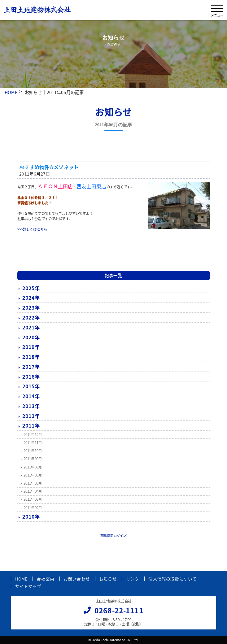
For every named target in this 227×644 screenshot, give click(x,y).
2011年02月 (33, 508)
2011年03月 (33, 499)
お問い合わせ (77, 579)
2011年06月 (33, 475)
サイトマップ (28, 586)
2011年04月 (33, 491)
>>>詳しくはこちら (32, 229)
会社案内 (45, 579)
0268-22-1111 (119, 610)
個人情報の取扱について (172, 579)
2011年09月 (33, 459)
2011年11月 (33, 443)
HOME (11, 92)
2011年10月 (33, 451)
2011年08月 (33, 467)
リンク (133, 579)
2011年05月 (33, 483)
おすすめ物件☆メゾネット (49, 167)
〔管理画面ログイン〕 (114, 535)
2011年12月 (33, 435)
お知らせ (108, 579)
